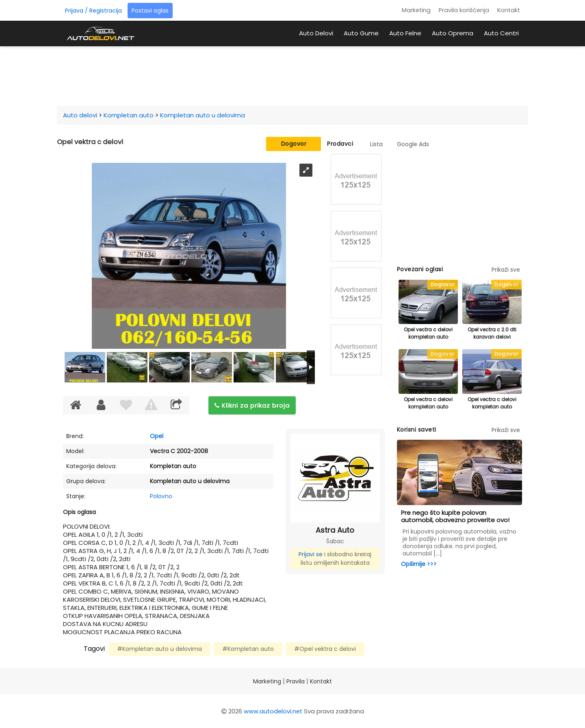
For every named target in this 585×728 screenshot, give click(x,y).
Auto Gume (361, 33)
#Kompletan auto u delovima (159, 649)
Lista (376, 144)
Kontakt (509, 10)
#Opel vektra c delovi (325, 649)
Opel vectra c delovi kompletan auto (428, 333)
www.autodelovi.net (273, 711)
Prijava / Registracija (93, 11)
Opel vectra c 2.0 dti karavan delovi (492, 333)
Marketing (416, 10)
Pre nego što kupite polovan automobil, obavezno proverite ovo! (455, 516)
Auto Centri (501, 33)
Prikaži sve (506, 270)
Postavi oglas (150, 11)
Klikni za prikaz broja (252, 405)
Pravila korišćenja (464, 10)
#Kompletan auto (248, 649)
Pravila (296, 681)
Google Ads (413, 144)
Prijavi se (311, 554)
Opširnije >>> (419, 564)
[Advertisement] (292, 75)
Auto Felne (405, 33)
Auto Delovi (316, 33)
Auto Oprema (453, 33)
